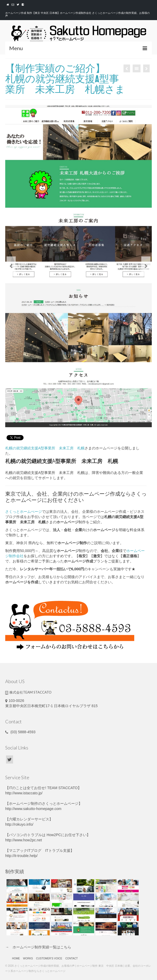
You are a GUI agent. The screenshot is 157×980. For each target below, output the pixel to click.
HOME (16, 958)
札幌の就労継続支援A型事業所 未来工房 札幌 (45, 448)
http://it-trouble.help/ (21, 856)
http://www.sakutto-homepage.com (33, 809)
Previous (11, 266)
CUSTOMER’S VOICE (49, 958)
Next (146, 266)
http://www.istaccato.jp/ (24, 793)
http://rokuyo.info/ (19, 824)
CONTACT (72, 958)
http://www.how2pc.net (24, 840)
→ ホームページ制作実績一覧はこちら (38, 947)
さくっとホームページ (60, 803)
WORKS (28, 958)
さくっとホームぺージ (24, 512)
